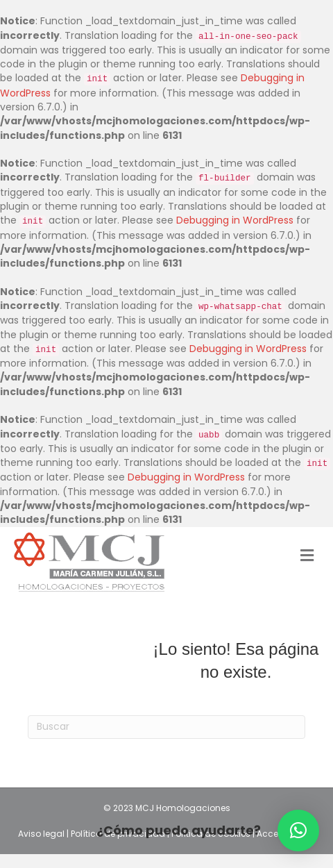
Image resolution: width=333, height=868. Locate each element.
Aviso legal (42, 834)
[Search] (166, 727)
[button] (298, 831)
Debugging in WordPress (235, 220)
